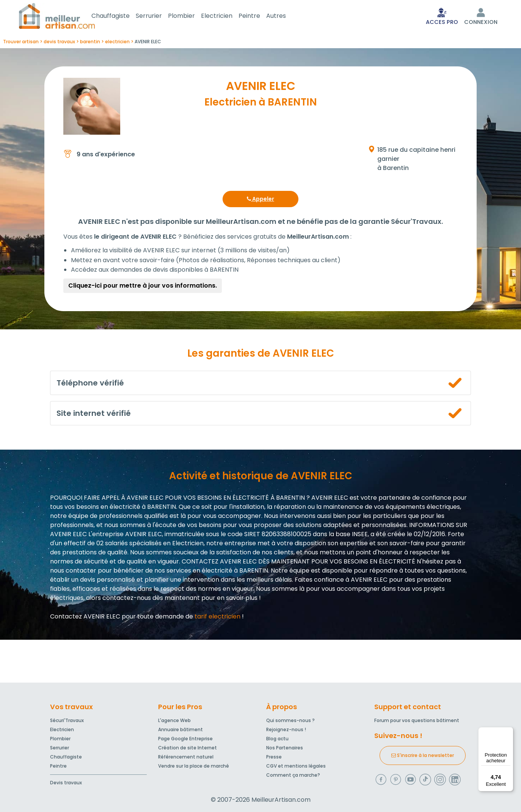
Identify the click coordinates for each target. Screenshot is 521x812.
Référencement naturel (186, 757)
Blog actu (277, 739)
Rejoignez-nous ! (286, 730)
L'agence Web (174, 721)
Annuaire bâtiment (180, 730)
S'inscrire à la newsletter (423, 756)
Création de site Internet (188, 748)
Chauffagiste (120, 17)
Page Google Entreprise (185, 739)
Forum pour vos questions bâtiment (417, 721)
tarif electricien (217, 618)
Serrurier (158, 17)
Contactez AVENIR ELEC (85, 618)
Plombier (191, 17)
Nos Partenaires (285, 748)
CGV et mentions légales (296, 766)
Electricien (226, 17)
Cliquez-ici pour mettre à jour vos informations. (143, 287)
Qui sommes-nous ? (290, 721)
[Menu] (509, 732)
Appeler (260, 200)
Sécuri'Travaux (67, 721)
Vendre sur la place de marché (194, 766)
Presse (274, 757)
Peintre (258, 17)
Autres (285, 17)
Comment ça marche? (293, 775)
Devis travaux (66, 783)
